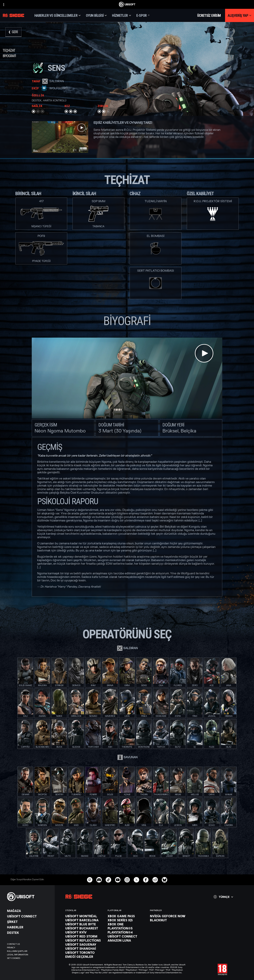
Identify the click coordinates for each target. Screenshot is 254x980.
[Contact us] (29, 944)
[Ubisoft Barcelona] (85, 920)
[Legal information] (29, 955)
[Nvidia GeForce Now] (169, 916)
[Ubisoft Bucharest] (85, 928)
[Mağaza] (29, 911)
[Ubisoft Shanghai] (85, 948)
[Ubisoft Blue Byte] (85, 924)
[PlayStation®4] (127, 932)
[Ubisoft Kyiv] (85, 932)
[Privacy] (29, 948)
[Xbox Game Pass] (127, 916)
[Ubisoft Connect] (29, 916)
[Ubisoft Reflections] (85, 940)
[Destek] (29, 933)
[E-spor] (143, 15)
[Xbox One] (127, 924)
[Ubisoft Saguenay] (85, 944)
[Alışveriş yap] (240, 16)
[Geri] (13, 32)
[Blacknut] (169, 920)
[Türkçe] (223, 897)
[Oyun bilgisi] (96, 16)
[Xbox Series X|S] (127, 920)
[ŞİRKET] (29, 922)
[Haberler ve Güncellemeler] (58, 16)
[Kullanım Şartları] (29, 951)
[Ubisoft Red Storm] (85, 936)
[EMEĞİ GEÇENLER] (85, 957)
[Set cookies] (14, 958)
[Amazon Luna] (127, 940)
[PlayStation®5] (127, 928)
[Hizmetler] (121, 16)
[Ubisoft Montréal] (85, 916)
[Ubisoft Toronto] (85, 952)
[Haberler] (29, 927)
